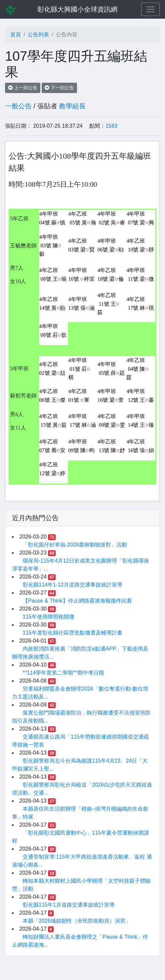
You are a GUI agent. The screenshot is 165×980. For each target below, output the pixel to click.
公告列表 (38, 35)
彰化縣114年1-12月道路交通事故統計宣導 (72, 585)
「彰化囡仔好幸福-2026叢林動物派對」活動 (75, 545)
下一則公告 (59, 88)
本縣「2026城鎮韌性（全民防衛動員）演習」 (77, 921)
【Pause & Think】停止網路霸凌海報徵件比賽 (77, 601)
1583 (111, 126)
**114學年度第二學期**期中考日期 (63, 673)
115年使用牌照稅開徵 (48, 617)
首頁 (16, 35)
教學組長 (72, 106)
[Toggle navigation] (150, 9)
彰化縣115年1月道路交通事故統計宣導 (69, 905)
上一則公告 (23, 88)
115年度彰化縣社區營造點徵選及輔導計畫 (72, 633)
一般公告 (18, 106)
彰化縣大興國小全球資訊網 (77, 9)
